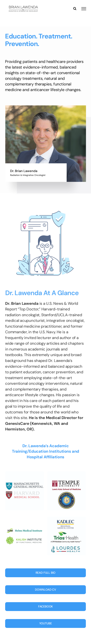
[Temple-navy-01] (67, 473)
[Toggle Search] (75, 9)
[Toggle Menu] (84, 9)
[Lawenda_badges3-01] (25, 518)
